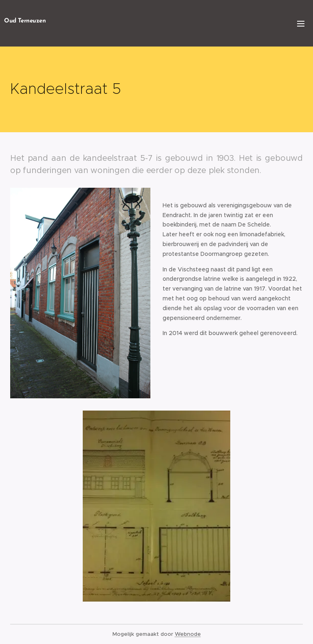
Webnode (188, 634)
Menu (301, 24)
